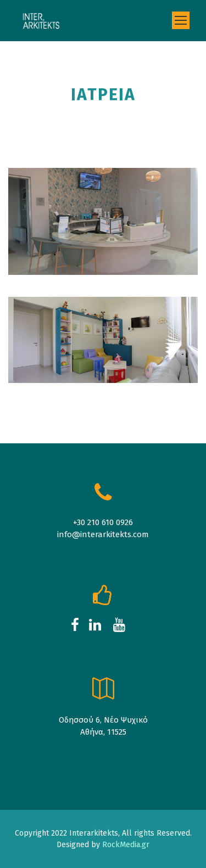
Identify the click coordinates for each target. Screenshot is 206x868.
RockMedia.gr (125, 844)
